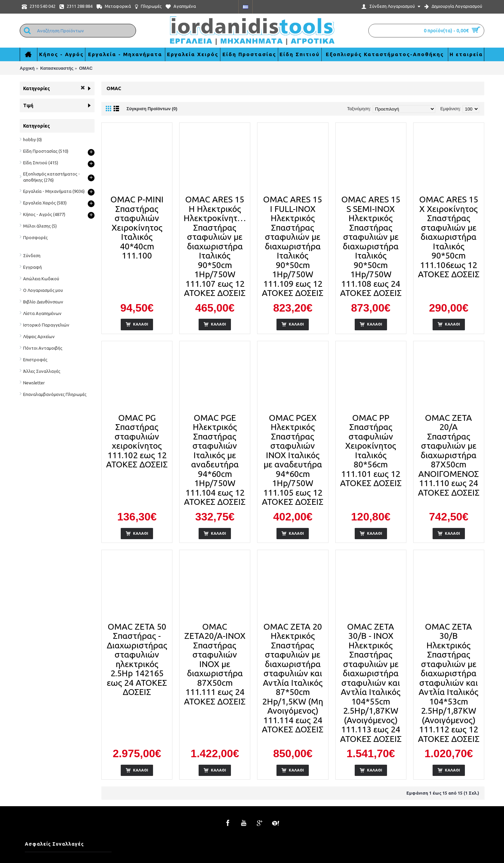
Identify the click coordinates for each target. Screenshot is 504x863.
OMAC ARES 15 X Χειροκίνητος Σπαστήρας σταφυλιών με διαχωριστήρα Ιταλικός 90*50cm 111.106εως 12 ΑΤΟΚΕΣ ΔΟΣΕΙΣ (449, 237)
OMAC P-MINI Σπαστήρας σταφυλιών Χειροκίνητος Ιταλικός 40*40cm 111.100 (137, 227)
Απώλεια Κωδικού (41, 279)
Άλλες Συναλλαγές (42, 371)
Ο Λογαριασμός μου (43, 290)
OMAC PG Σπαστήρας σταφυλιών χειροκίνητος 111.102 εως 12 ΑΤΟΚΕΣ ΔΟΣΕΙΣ (137, 441)
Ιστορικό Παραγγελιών (46, 325)
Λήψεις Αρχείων (39, 336)
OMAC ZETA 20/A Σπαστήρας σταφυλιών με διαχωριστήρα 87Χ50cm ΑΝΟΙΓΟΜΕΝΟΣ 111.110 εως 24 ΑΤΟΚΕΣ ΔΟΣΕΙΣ (449, 455)
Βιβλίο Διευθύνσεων (43, 302)
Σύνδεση (32, 255)
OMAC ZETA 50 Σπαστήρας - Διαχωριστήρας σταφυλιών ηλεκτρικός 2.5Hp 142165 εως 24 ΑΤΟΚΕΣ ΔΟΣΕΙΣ (137, 659)
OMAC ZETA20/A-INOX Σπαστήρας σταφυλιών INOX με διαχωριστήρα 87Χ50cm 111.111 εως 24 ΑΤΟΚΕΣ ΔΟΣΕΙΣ (215, 664)
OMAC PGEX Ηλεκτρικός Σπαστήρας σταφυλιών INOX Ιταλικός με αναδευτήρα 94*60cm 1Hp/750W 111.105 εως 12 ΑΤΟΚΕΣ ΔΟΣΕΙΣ (293, 460)
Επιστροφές (35, 360)
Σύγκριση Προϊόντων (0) (152, 109)
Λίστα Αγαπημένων (42, 313)
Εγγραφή (32, 267)
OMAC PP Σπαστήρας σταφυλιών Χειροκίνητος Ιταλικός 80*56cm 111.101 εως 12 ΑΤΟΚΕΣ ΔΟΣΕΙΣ (371, 451)
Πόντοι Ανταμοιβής (43, 348)
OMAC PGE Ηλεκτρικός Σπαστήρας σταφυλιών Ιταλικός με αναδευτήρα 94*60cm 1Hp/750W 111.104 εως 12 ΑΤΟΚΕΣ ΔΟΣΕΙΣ (215, 460)
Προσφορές (35, 237)
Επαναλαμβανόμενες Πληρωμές (55, 394)
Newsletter (34, 383)
